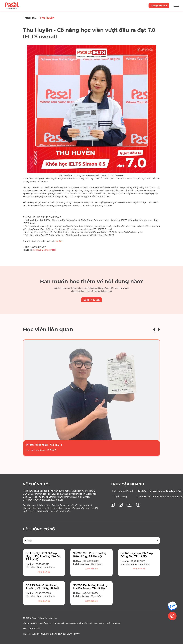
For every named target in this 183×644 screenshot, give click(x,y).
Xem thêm (49, 567)
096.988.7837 (138, 561)
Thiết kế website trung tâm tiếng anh (42, 634)
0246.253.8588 (43, 593)
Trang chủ (30, 18)
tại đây (59, 241)
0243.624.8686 (91, 593)
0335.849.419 (43, 564)
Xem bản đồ (44, 572)
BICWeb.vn (72, 634)
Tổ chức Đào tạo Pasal (44, 250)
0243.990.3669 (91, 561)
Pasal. (34, 618)
